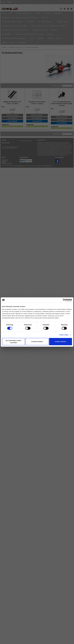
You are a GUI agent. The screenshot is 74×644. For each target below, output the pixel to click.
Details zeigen (64, 335)
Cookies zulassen (60, 342)
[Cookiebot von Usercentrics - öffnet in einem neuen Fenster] (64, 300)
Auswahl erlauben (37, 342)
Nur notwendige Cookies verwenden (14, 342)
